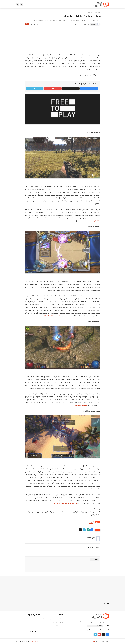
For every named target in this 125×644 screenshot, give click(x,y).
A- (26, 24)
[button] (92, 530)
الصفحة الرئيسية (97, 13)
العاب (50, 4)
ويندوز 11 (73, 4)
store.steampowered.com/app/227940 (89, 221)
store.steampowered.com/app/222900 (65, 503)
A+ (28, 24)
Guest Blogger (94, 24)
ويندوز (79, 4)
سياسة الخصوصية (57, 626)
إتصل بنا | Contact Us (57, 622)
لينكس (55, 4)
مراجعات (35, 4)
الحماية (61, 4)
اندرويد (45, 4)
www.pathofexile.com (81, 405)
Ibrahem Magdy (34, 641)
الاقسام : (107, 626)
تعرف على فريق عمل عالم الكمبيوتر (53, 619)
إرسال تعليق (95, 559)
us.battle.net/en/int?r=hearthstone (52, 316)
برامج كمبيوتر (86, 4)
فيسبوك (67, 4)
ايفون (40, 4)
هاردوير (29, 4)
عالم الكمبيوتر (92, 641)
